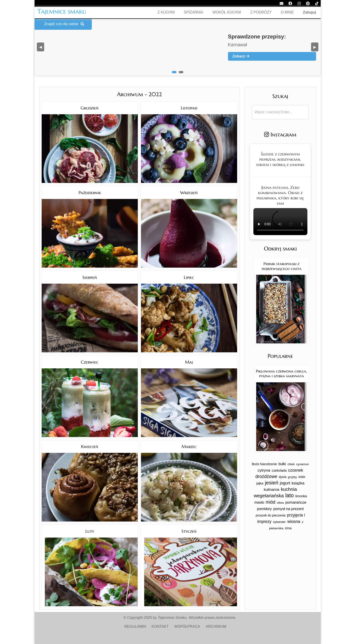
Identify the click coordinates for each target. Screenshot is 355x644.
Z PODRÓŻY (261, 12)
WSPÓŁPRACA (187, 626)
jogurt (285, 483)
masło (259, 502)
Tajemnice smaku (62, 11)
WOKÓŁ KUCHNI (227, 12)
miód (271, 502)
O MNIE (287, 12)
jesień (272, 483)
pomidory (264, 509)
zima (288, 528)
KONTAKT (160, 626)
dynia (283, 477)
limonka (301, 496)
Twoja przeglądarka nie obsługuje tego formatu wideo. (280, 222)
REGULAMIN (135, 626)
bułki (282, 464)
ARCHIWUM (216, 626)
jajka (260, 483)
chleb (291, 464)
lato (289, 495)
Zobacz (241, 56)
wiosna (294, 521)
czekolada (279, 470)
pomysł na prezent (289, 509)
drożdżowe (266, 476)
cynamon (302, 464)
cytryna (264, 470)
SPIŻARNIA (194, 12)
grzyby (292, 477)
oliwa (280, 503)
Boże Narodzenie (264, 464)
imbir (302, 477)
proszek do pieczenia (271, 515)
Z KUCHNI (166, 12)
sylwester (279, 522)
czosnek (296, 470)
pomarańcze (296, 502)
